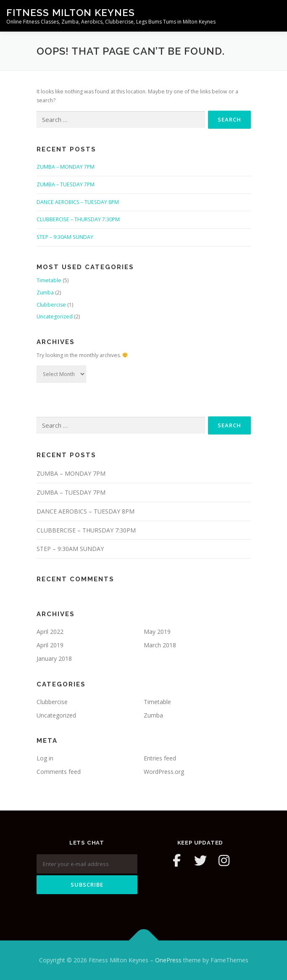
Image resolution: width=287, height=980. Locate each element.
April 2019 (50, 645)
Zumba (45, 293)
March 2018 (160, 645)
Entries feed (160, 758)
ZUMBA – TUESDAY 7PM (66, 184)
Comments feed (59, 772)
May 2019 (157, 632)
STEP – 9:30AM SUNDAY (65, 237)
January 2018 (54, 658)
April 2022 (50, 632)
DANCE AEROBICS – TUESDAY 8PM (78, 202)
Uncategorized (55, 317)
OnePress (168, 960)
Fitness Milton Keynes (71, 12)
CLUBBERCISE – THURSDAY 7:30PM (78, 219)
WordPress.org (164, 772)
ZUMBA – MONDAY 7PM (66, 167)
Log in (45, 758)
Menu (273, 16)
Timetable (49, 280)
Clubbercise (51, 305)
